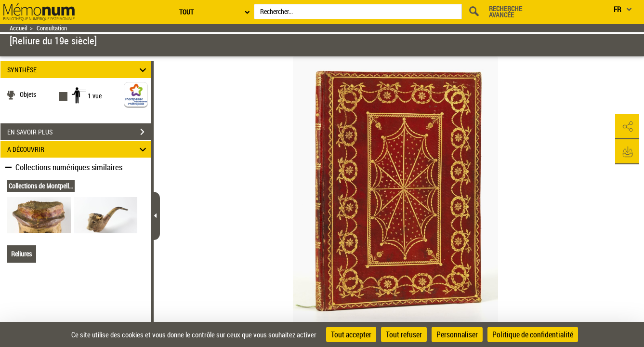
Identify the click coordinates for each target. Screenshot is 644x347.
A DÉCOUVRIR (78, 149)
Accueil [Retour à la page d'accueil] (19, 28)
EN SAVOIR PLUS (79, 132)
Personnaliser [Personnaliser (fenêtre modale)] (457, 334)
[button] (627, 127)
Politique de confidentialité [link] (533, 334)
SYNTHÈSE (78, 70)
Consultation (52, 28)
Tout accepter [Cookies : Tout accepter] (351, 334)
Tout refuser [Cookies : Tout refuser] (404, 334)
